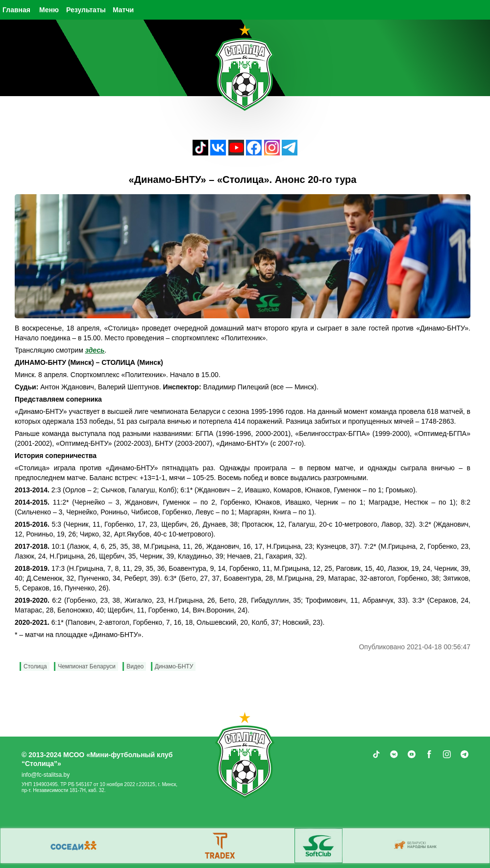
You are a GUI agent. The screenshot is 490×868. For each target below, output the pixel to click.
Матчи (123, 10)
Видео (135, 666)
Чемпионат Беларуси (87, 666)
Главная (16, 10)
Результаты (86, 10)
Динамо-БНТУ (174, 666)
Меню (49, 10)
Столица (35, 666)
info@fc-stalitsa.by (46, 775)
